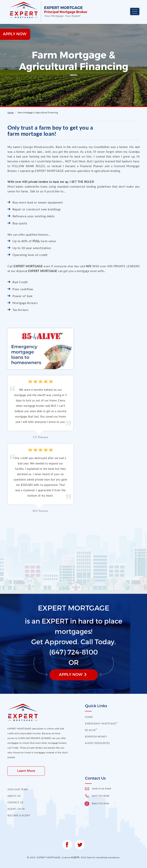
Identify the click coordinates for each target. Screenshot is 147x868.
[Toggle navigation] (135, 11)
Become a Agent (19, 815)
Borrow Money (96, 736)
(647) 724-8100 (101, 796)
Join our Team (18, 789)
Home (11, 112)
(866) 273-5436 (100, 803)
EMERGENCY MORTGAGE (101, 723)
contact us (15, 802)
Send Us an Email (102, 788)
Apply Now (71, 674)
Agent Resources (97, 743)
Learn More (26, 771)
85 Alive (91, 730)
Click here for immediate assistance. (100, 857)
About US (14, 796)
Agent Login (16, 809)
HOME (89, 717)
